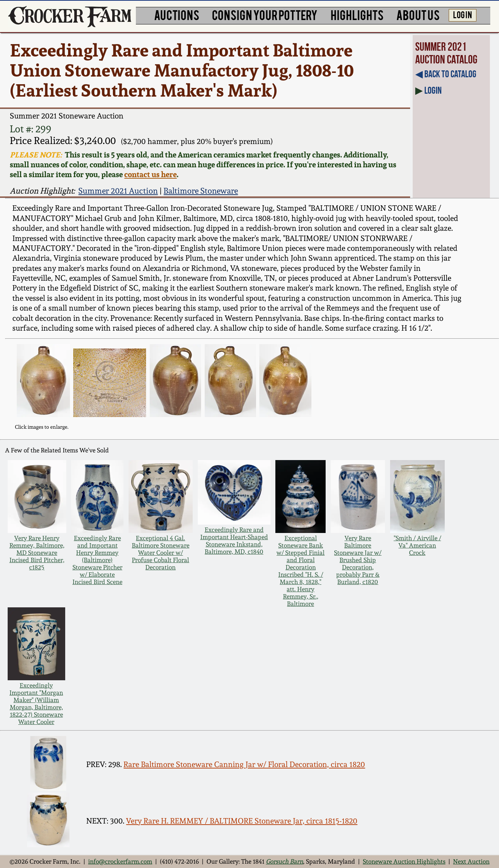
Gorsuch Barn (284, 861)
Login (433, 90)
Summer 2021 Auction (118, 191)
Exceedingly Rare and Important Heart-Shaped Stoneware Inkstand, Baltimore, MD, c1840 (234, 541)
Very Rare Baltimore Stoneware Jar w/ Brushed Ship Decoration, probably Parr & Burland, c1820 (358, 560)
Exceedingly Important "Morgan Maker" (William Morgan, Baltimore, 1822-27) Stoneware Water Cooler (36, 704)
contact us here (150, 174)
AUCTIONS (177, 15)
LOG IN (463, 14)
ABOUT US (418, 15)
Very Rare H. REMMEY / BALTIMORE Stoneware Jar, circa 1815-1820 (242, 821)
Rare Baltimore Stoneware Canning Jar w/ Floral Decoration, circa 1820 (244, 764)
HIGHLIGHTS (357, 15)
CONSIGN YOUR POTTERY (265, 15)
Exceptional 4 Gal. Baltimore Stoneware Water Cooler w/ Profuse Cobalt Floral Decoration (161, 553)
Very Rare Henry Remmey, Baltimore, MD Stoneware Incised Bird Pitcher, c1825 (37, 553)
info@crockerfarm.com (120, 861)
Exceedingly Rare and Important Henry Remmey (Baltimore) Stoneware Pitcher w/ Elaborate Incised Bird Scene (97, 560)
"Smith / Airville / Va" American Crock (417, 545)
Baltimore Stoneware (201, 191)
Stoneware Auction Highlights (404, 861)
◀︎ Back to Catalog (446, 74)
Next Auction (471, 861)
